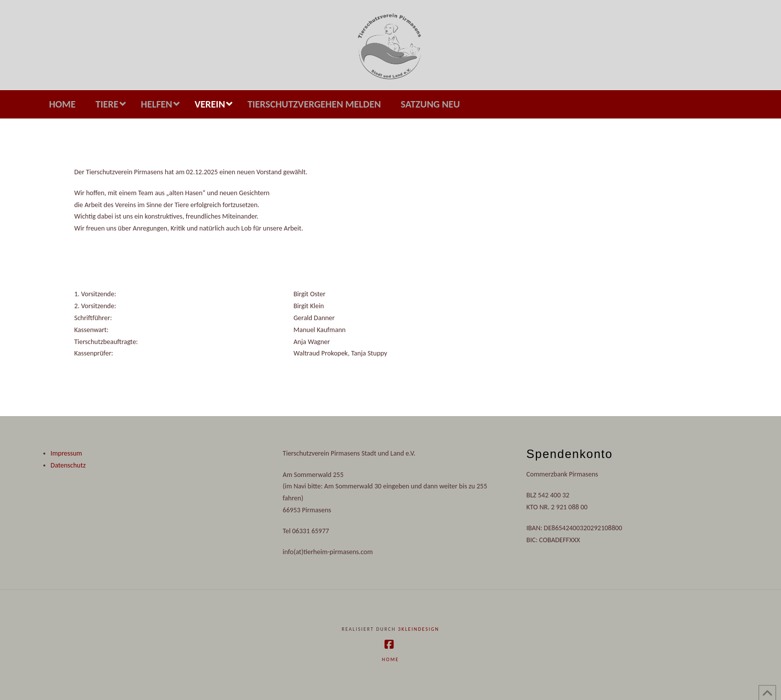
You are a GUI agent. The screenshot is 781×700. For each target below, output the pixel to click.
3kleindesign (419, 629)
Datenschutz (68, 465)
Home (390, 659)
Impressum (66, 453)
